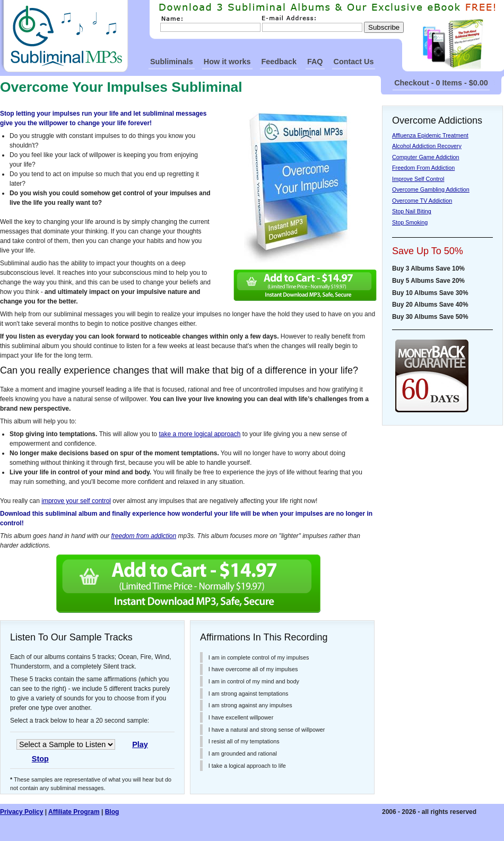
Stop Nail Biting (412, 211)
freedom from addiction (144, 536)
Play (140, 744)
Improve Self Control (418, 179)
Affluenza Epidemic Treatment (430, 135)
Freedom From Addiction (423, 168)
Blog (112, 812)
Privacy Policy (21, 812)
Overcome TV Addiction (422, 201)
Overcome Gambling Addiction (431, 189)
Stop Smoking (410, 222)
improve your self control (76, 501)
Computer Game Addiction (426, 157)
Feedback (279, 62)
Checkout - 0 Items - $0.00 (441, 83)
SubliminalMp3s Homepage (64, 36)
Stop (40, 759)
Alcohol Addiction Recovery (427, 146)
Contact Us (354, 62)
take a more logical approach (199, 434)
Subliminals (172, 62)
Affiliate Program (74, 812)
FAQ (315, 62)
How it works (227, 62)
